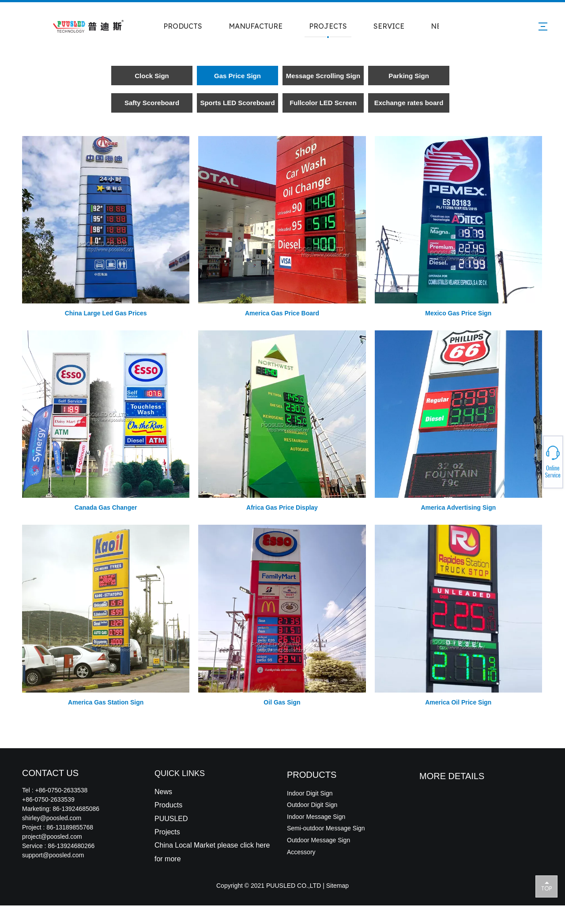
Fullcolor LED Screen (323, 103)
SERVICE (389, 26)
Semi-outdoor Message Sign (326, 828)
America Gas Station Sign (106, 702)
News (163, 792)
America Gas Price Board (282, 313)
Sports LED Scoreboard (237, 103)
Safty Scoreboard (152, 103)
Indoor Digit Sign (310, 793)
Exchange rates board (409, 103)
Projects (167, 832)
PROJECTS (328, 26)
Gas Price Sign (237, 76)
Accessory (301, 852)
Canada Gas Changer (106, 507)
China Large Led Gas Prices (106, 313)
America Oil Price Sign (458, 702)
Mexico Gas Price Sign (458, 313)
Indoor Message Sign (316, 817)
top (546, 886)
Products (168, 805)
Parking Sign (409, 76)
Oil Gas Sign (282, 702)
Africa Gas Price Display (282, 507)
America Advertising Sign (458, 507)
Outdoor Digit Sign (312, 805)
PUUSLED (171, 819)
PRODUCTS (183, 26)
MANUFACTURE (256, 26)
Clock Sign (152, 76)
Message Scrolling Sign (323, 76)
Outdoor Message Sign (318, 840)
